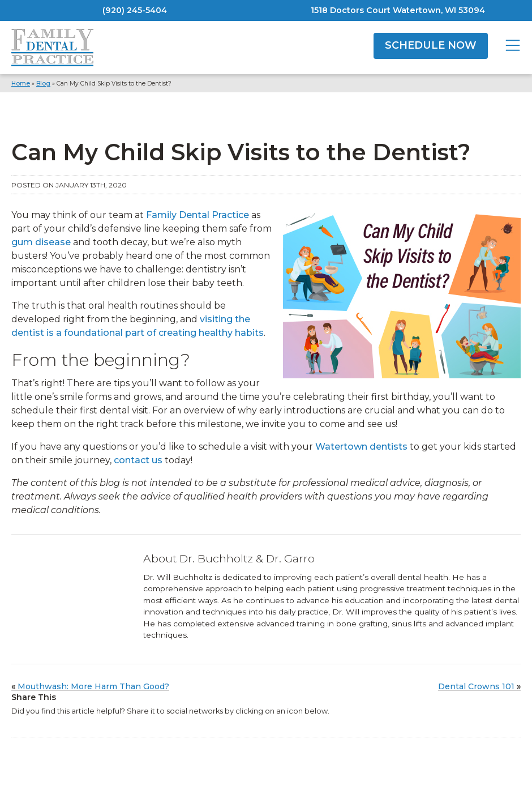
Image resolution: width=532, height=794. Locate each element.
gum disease (41, 242)
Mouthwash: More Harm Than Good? (93, 686)
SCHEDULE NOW (431, 45)
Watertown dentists (361, 447)
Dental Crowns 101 (476, 686)
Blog (43, 84)
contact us (138, 460)
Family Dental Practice (198, 215)
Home (21, 84)
